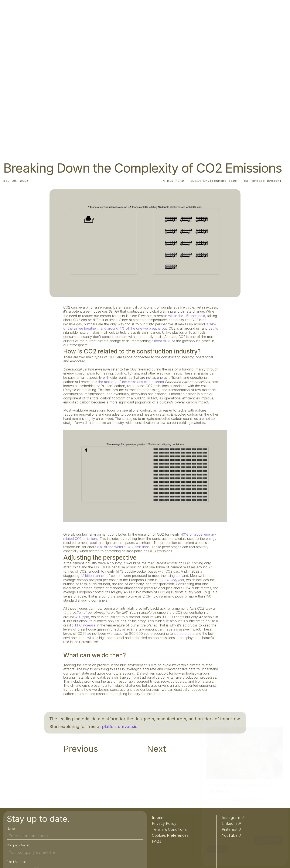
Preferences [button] (273, 857)
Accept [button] (249, 858)
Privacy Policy (151, 858)
